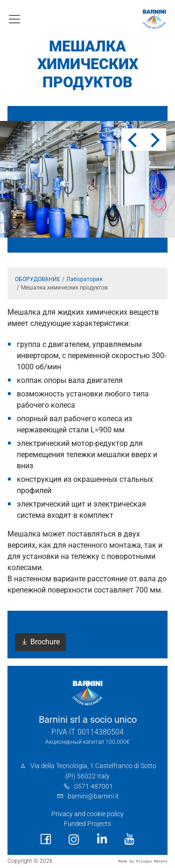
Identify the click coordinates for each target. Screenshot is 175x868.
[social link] (46, 839)
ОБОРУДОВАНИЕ (38, 279)
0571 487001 (94, 787)
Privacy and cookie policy (87, 814)
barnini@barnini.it (93, 796)
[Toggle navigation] (14, 19)
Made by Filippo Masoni (143, 861)
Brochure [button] (40, 642)
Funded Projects (87, 824)
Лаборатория (84, 279)
